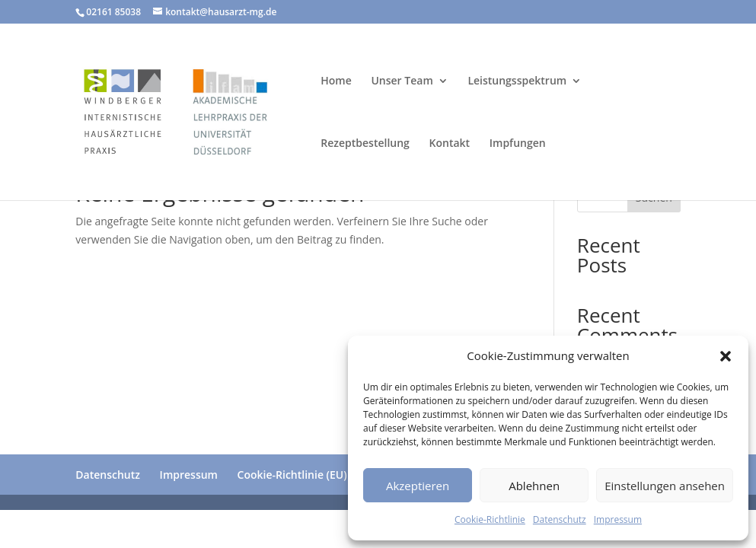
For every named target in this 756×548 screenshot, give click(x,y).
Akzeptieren (418, 486)
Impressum (618, 519)
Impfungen (518, 144)
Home (336, 81)
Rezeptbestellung (365, 144)
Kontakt (450, 144)
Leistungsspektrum (517, 81)
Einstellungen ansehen (665, 486)
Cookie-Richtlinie (490, 519)
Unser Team (402, 81)
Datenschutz (560, 519)
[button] (726, 356)
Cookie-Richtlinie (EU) (292, 475)
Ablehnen (534, 486)
